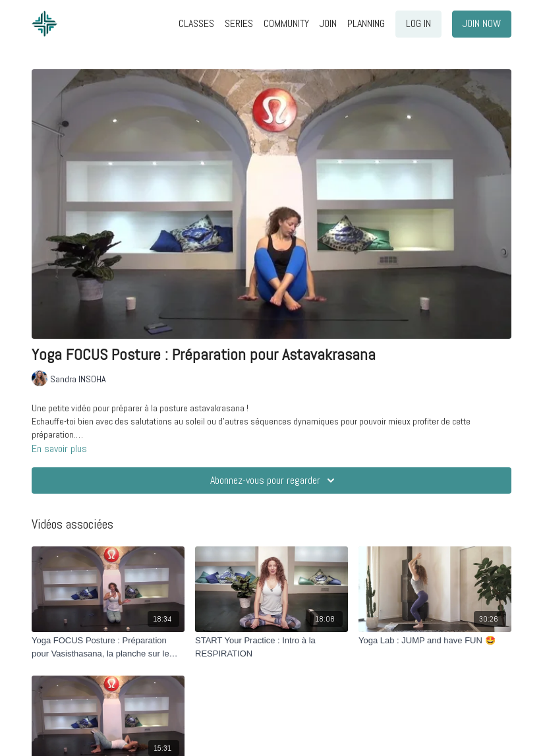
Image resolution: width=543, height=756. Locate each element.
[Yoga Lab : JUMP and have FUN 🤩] (435, 641)
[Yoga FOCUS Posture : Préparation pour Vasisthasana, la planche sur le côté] (108, 647)
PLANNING (366, 23)
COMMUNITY (286, 23)
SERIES (239, 23)
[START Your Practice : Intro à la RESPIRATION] (271, 647)
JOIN (328, 23)
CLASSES (196, 23)
